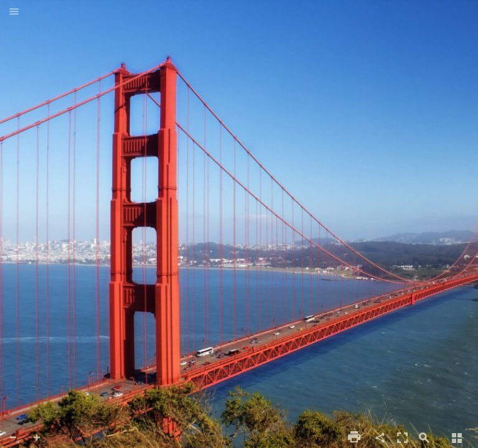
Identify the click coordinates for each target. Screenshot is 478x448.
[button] (14, 12)
